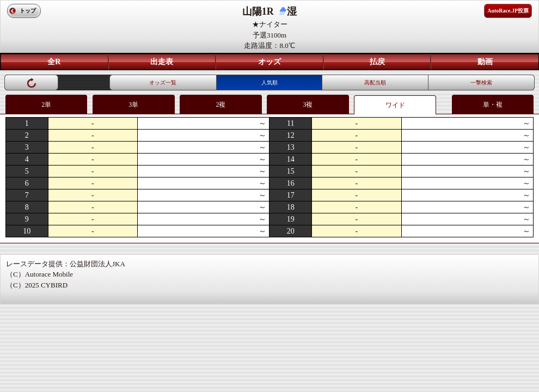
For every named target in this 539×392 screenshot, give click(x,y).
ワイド (395, 105)
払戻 (377, 62)
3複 (308, 105)
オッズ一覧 (163, 82)
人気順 (269, 82)
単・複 (493, 105)
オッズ (269, 62)
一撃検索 (481, 82)
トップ (28, 11)
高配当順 (375, 82)
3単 (133, 105)
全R (54, 62)
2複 (220, 105)
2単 (46, 105)
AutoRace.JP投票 (508, 11)
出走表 (162, 62)
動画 (485, 62)
